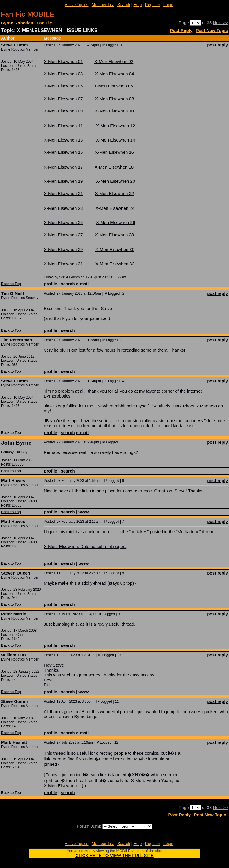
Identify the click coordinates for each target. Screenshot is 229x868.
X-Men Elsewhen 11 (63, 126)
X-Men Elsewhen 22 (114, 193)
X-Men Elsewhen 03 (63, 74)
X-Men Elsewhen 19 (63, 181)
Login (168, 5)
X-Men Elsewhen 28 (114, 235)
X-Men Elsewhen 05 (63, 86)
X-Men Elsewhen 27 (63, 235)
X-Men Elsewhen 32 (115, 264)
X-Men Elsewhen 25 (63, 222)
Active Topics (76, 5)
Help (138, 5)
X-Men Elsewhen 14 (116, 140)
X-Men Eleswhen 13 (63, 140)
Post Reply (181, 30)
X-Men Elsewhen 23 (63, 208)
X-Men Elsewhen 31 (63, 264)
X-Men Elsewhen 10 (114, 111)
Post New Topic (212, 30)
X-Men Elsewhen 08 (114, 99)
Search (124, 5)
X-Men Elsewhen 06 (113, 86)
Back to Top (11, 284)
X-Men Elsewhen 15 (63, 152)
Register (153, 5)
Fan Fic (44, 23)
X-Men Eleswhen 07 (63, 99)
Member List (103, 5)
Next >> (220, 23)
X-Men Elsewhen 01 (63, 61)
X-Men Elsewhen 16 (114, 152)
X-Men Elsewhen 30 (115, 249)
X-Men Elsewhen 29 (63, 249)
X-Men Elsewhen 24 (115, 208)
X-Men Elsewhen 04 (114, 74)
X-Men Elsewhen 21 (63, 193)
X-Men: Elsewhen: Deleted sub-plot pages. (85, 546)
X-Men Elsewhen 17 (63, 167)
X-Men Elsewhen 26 (116, 222)
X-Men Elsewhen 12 (116, 126)
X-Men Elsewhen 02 (114, 61)
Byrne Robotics (17, 23)
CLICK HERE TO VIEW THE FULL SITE (115, 855)
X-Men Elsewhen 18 (114, 167)
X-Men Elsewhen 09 (63, 111)
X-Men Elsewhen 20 (116, 181)
